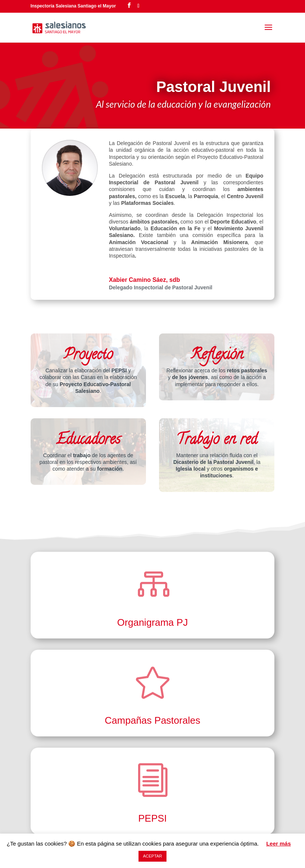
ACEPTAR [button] (152, 856)
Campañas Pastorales (153, 720)
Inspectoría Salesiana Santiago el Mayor (73, 6)
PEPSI (152, 818)
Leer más (278, 844)
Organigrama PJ (152, 622)
